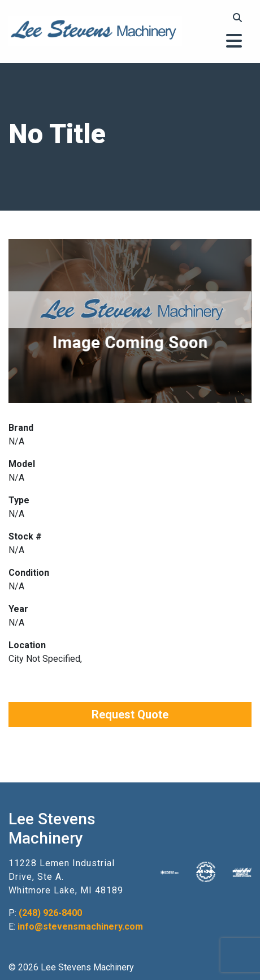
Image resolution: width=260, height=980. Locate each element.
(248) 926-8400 (50, 913)
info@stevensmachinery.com (80, 926)
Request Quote (130, 714)
